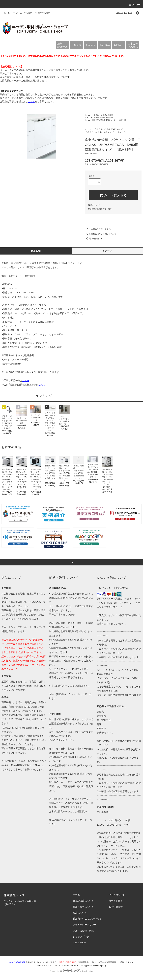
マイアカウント (117, 895)
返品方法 (91, 45)
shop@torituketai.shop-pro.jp (94, 966)
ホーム (7, 13)
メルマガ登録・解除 (83, 931)
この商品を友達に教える (98, 229)
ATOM (83, 943)
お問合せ (119, 45)
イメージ (107, 251)
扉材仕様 (123, 120)
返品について (94, 205)
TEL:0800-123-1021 (124, 13)
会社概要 (105, 45)
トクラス (95, 115)
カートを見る (116, 901)
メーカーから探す (22, 13)
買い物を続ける (94, 239)
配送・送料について (83, 907)
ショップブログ (81, 937)
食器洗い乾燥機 (107, 115)
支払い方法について (83, 901)
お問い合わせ (116, 907)
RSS (75, 943)
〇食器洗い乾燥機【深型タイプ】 (105, 118)
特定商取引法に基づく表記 (100, 209)
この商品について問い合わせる (101, 234)
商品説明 (36, 251)
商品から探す (42, 13)
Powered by (71, 971)
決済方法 (77, 45)
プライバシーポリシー (85, 925)
